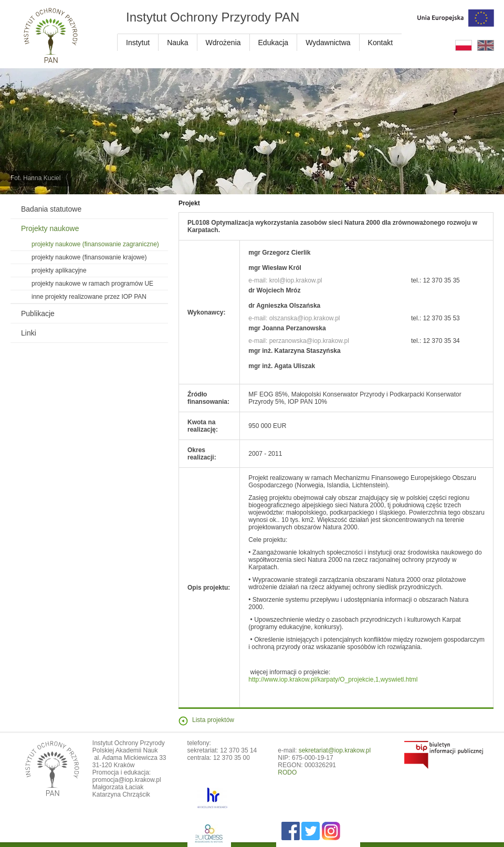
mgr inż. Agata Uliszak (282, 366)
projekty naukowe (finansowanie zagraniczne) (95, 244)
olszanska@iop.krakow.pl (305, 318)
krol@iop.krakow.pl (296, 280)
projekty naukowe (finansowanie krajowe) (89, 257)
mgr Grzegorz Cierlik (279, 253)
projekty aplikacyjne (59, 270)
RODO (287, 772)
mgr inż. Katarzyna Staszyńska (294, 351)
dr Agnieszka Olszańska (284, 306)
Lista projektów (213, 720)
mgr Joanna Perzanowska (287, 328)
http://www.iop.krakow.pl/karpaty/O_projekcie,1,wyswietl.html (333, 679)
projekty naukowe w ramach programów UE (92, 284)
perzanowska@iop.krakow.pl (309, 341)
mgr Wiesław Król (275, 268)
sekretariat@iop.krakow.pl (335, 750)
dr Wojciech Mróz (274, 290)
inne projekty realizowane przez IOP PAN (89, 297)
